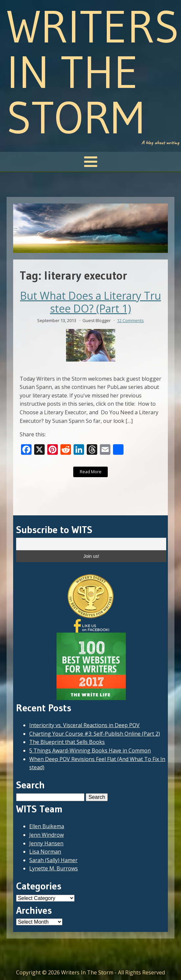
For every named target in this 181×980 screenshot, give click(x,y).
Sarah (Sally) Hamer (53, 860)
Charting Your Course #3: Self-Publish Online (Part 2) (95, 734)
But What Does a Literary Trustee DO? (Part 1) (90, 302)
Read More (91, 472)
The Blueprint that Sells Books (67, 742)
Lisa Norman (45, 852)
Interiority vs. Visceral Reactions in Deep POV (84, 725)
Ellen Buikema (47, 826)
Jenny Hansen (46, 843)
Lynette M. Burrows (54, 868)
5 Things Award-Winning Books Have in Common (90, 750)
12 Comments (130, 320)
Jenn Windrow (46, 835)
